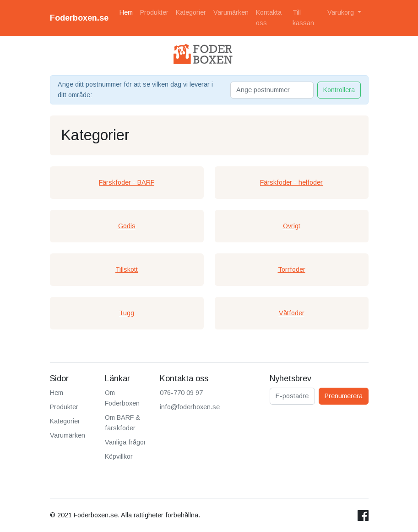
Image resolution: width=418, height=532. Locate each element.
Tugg (127, 313)
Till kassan (303, 18)
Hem (126, 12)
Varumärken (231, 12)
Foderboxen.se (79, 18)
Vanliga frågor (125, 442)
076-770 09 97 (181, 393)
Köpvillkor (119, 456)
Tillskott (127, 269)
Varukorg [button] (342, 12)
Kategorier (191, 12)
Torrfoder (292, 269)
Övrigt (292, 226)
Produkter (154, 12)
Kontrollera (339, 90)
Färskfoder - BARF (127, 182)
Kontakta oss (269, 18)
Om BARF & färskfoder (122, 423)
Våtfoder (292, 313)
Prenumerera (344, 396)
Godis (127, 226)
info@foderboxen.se (190, 407)
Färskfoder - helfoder (291, 182)
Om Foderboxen (122, 398)
